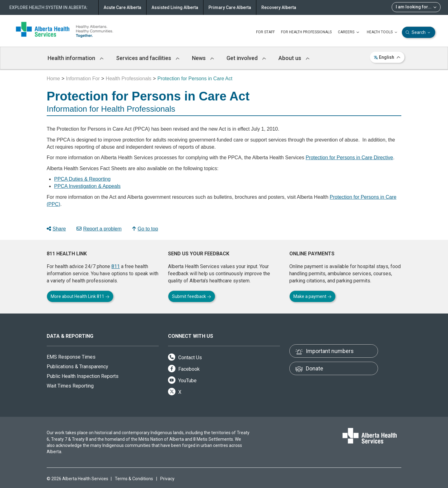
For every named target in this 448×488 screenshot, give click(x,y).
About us (294, 58)
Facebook (184, 369)
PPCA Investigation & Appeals (87, 186)
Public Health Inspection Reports (83, 376)
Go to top (145, 229)
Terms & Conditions (134, 479)
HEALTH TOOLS (383, 32)
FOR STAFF (265, 32)
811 (116, 266)
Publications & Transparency (77, 367)
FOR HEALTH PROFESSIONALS (306, 32)
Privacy (167, 479)
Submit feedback (192, 296)
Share (56, 229)
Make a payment (313, 296)
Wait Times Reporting (70, 386)
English (387, 57)
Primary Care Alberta (230, 7)
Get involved (246, 58)
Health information (76, 58)
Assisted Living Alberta (175, 7)
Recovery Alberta (279, 7)
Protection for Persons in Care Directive (349, 158)
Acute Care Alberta (122, 7)
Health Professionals (129, 79)
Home (53, 79)
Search (419, 33)
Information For (83, 79)
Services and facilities (148, 58)
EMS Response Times (71, 357)
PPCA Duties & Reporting (82, 179)
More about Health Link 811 (80, 296)
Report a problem (99, 229)
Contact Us (185, 358)
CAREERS (349, 32)
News (203, 58)
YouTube (182, 381)
